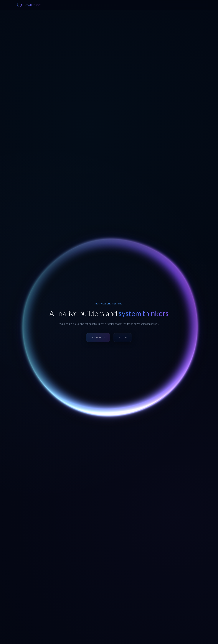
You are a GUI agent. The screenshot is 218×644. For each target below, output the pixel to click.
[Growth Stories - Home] (29, 5)
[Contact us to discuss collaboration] (123, 337)
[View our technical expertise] (98, 337)
